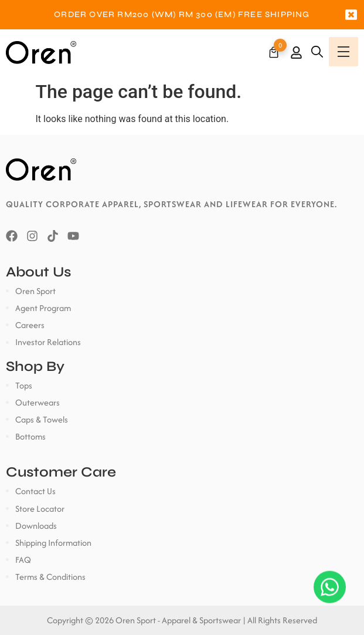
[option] (182, 15)
